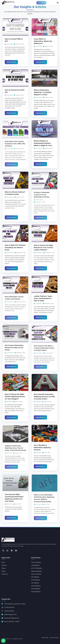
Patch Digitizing (35, 580)
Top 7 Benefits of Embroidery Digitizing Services (42, 450)
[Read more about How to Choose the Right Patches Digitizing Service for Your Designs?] (15, 386)
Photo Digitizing (36, 589)
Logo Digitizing (35, 565)
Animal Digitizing (36, 592)
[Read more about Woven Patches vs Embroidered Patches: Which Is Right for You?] (45, 133)
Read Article (11, 62)
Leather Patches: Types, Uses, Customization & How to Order (43, 301)
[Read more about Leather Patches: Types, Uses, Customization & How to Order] (45, 288)
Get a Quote (41, 3)
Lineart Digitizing (36, 586)
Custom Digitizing (36, 562)
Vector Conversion (36, 574)
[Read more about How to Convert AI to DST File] (15, 82)
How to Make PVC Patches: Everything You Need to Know (15, 250)
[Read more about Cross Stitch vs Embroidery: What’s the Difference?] (45, 27)
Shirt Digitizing (35, 577)
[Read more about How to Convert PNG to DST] (15, 27)
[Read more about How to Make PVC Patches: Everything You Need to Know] (15, 237)
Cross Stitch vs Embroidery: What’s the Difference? (43, 41)
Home (3, 562)
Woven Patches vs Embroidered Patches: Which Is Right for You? (43, 146)
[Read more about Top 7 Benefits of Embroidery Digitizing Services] (45, 437)
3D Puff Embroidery (37, 568)
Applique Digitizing (36, 571)
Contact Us (5, 574)
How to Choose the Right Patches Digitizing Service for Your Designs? (15, 399)
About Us (4, 565)
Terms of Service (54, 638)
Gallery (4, 571)
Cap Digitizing (35, 583)
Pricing (3, 568)
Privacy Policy (45, 638)
